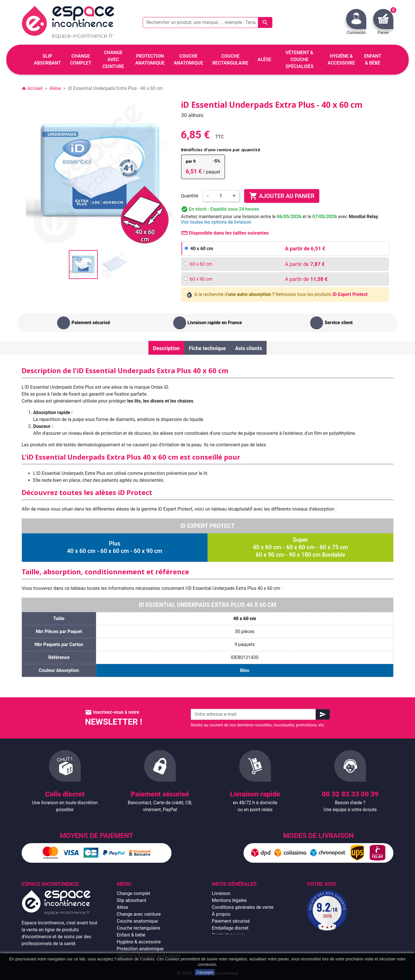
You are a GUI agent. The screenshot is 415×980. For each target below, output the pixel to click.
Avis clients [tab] (249, 348)
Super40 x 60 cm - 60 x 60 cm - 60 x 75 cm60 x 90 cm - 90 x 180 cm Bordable (300, 547)
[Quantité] (221, 196)
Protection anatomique (140, 949)
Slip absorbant (131, 900)
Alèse (122, 907)
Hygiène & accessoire (139, 942)
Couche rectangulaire (138, 928)
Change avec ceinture (139, 914)
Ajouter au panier (282, 196)
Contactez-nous (228, 935)
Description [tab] (166, 348)
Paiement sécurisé (231, 921)
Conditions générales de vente (243, 907)
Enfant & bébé (131, 935)
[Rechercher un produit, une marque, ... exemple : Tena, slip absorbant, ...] (207, 22)
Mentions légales (229, 900)
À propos (221, 914)
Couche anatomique (137, 921)
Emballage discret (230, 928)
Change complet (133, 893)
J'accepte (205, 972)
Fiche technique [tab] (207, 348)
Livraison (221, 893)
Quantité (190, 196)
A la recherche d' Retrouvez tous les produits (277, 295)
